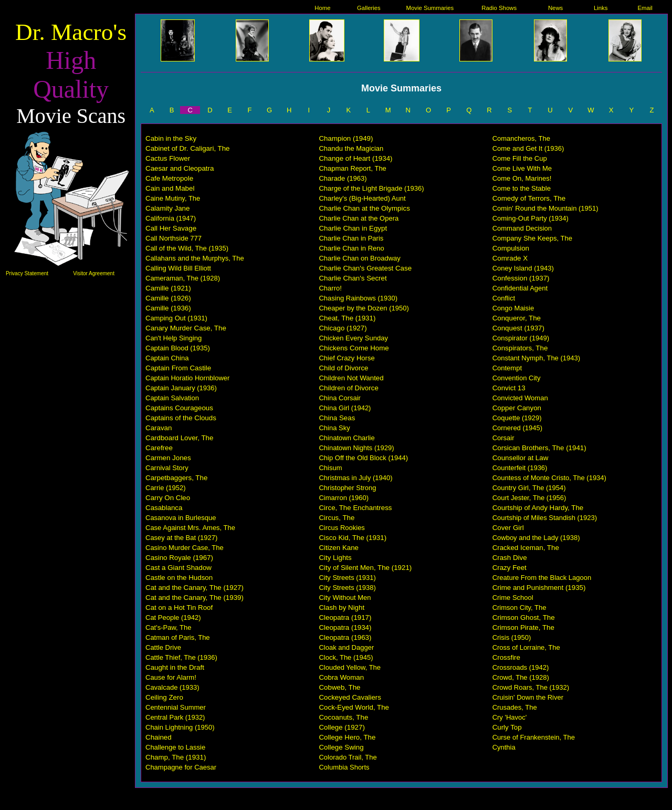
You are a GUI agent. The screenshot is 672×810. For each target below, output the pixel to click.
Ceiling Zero (164, 697)
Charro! (330, 288)
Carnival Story (167, 468)
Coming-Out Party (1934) (531, 218)
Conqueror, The (517, 318)
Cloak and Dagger (346, 647)
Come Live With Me (522, 168)
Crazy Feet (510, 568)
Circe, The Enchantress (355, 508)
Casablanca (164, 508)
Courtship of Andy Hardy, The (538, 508)
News (555, 8)
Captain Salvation (172, 398)
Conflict (504, 298)
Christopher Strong (347, 488)
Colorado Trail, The (348, 757)
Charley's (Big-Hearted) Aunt (362, 198)
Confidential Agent (520, 288)
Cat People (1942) (173, 617)
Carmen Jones (168, 458)
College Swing (341, 747)
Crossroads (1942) (521, 667)
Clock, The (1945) (346, 657)
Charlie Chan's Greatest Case (365, 268)
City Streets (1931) (347, 578)
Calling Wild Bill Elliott (178, 268)
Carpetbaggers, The (176, 478)
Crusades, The (515, 707)
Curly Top (507, 727)
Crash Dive (510, 558)
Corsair (503, 438)
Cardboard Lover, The (179, 438)
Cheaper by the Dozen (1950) (364, 308)
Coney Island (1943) (523, 268)
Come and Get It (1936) (528, 148)
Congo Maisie (513, 308)
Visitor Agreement (94, 273)
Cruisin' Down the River (528, 697)
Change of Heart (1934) (355, 158)
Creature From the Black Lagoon (542, 578)
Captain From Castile (178, 368)
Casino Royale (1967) (179, 558)
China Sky (334, 428)
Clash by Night (342, 607)
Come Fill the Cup (520, 158)
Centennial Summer (176, 707)
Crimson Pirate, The (523, 627)
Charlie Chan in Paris (351, 238)
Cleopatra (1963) (345, 637)
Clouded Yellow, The (350, 667)
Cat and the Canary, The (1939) (195, 598)
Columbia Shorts (344, 767)
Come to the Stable (522, 188)
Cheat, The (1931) (347, 318)
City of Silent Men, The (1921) (365, 568)
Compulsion (511, 248)
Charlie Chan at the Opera (359, 218)
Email (645, 8)
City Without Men (345, 598)
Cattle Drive (163, 647)
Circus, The (337, 518)
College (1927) (342, 727)
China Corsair (339, 398)
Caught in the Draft (175, 667)
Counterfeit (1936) (520, 468)
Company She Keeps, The (532, 238)
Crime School (513, 598)
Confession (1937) (521, 278)
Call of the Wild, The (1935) (187, 248)
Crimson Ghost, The (524, 617)
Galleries (369, 8)
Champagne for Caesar (181, 767)
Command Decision (522, 228)
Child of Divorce (343, 368)
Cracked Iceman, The (526, 548)
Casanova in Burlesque (181, 518)
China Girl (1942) (345, 408)
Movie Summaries (430, 8)
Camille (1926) (168, 298)
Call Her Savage (171, 228)
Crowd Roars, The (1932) (531, 687)
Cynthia (504, 747)
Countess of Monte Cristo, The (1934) (549, 478)
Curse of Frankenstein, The (534, 737)
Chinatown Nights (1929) (356, 448)
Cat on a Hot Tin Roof (179, 607)
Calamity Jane (167, 208)
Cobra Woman (341, 677)
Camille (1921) (168, 288)
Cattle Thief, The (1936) (181, 657)
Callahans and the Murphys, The (195, 258)
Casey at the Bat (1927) (181, 538)
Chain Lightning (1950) (180, 727)
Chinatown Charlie (346, 438)
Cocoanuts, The (343, 717)
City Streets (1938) (347, 588)
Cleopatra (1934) (345, 627)
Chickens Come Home (354, 348)
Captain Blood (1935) (178, 348)
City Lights (335, 558)
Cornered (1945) (517, 428)
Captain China (167, 358)
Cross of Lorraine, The (526, 647)
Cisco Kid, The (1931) (353, 538)
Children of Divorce (348, 388)
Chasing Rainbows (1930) (358, 298)
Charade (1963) (343, 178)
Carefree (159, 448)
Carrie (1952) (166, 488)
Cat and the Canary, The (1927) (195, 588)
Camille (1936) (168, 308)
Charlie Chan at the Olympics (364, 208)
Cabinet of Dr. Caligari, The (188, 148)
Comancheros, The (521, 138)
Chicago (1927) (343, 328)
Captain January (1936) (181, 388)
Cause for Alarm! (171, 677)
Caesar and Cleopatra (180, 168)
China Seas (337, 418)
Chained (159, 737)
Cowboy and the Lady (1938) (536, 538)
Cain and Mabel (170, 188)
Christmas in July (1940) (355, 478)
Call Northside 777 (174, 238)
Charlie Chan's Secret (353, 278)
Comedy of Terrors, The (529, 198)
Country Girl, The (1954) (529, 488)
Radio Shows (499, 8)
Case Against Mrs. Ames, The (190, 528)
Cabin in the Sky (171, 138)
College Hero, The (347, 737)
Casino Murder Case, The (185, 548)
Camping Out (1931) (176, 318)
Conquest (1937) (518, 328)
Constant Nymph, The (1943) (536, 358)
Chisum (330, 468)
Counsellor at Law (521, 458)
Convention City (517, 378)
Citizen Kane (339, 548)
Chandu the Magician (351, 148)
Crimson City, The (519, 607)
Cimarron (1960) (344, 498)
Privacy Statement (27, 273)
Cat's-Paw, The (169, 627)
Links (601, 8)
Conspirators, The (520, 348)
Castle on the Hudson (179, 578)
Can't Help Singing (174, 338)
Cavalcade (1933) (172, 687)
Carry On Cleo (168, 498)
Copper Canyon (517, 408)
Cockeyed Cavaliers (350, 697)
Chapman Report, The (352, 168)
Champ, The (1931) (176, 757)
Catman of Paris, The (178, 637)
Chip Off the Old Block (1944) (363, 458)
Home (322, 8)
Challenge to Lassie (175, 747)
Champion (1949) (346, 138)
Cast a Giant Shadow (178, 568)
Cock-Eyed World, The (354, 707)
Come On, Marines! (522, 178)
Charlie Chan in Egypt (353, 228)
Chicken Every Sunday (353, 338)
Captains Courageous (179, 408)
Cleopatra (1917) (345, 617)
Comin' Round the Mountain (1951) (545, 208)
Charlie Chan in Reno (351, 248)
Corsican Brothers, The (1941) (539, 448)
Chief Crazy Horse (346, 358)
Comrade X (510, 258)
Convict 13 (509, 388)
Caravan (159, 428)
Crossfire (506, 657)
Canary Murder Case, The (186, 328)
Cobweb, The (339, 687)
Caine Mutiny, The (173, 198)
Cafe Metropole (169, 178)
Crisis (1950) (512, 637)
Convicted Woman (520, 398)
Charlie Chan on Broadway (359, 258)
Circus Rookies (342, 528)
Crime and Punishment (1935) (539, 588)
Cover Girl (508, 528)
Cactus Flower (168, 158)
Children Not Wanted (351, 378)
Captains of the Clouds (181, 418)
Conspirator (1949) (521, 338)
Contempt (507, 368)
